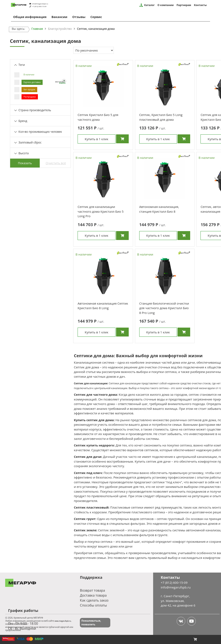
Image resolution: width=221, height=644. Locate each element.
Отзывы (79, 17)
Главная (37, 29)
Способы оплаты (93, 605)
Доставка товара (93, 595)
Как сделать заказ (94, 600)
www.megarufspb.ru (63, 621)
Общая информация (30, 17)
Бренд (21, 121)
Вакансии (59, 17)
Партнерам (184, 5)
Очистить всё (56, 163)
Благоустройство (60, 29)
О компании (166, 5)
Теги (20, 65)
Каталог (149, 5)
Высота (22, 153)
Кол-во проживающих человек (38, 132)
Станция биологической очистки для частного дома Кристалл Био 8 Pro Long (164, 308)
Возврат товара (92, 590)
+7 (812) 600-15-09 (39, 6)
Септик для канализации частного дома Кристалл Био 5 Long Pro (101, 211)
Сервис (96, 17)
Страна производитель (33, 110)
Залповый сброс (28, 142)
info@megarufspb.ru (40, 4)
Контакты (200, 5)
